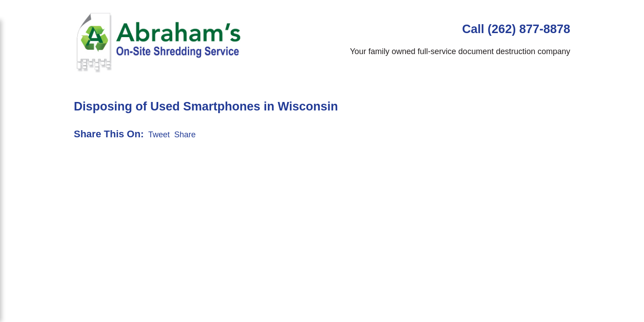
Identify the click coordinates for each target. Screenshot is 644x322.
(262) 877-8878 (529, 29)
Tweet (159, 135)
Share (185, 135)
